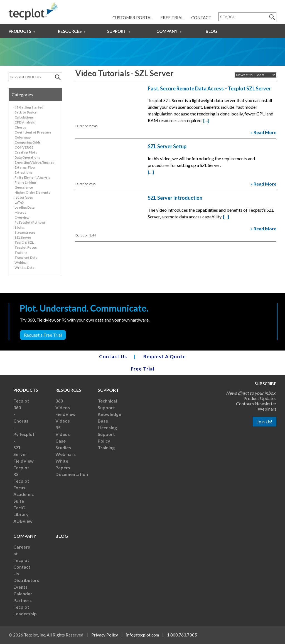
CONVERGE (24, 147)
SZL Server (23, 237)
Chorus (20, 127)
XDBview (23, 521)
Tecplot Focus (26, 247)
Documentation (72, 474)
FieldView (24, 461)
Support (117, 31)
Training (21, 252)
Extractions (23, 172)
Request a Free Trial (43, 335)
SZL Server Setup (167, 146)
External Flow (25, 167)
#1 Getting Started (29, 107)
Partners (23, 600)
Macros (20, 212)
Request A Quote (165, 356)
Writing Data (24, 267)
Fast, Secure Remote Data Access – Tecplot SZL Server (209, 88)
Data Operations (27, 157)
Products (20, 31)
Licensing (107, 427)
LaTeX (19, 202)
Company (167, 31)
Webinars (66, 454)
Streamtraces (25, 232)
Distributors (26, 580)
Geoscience (24, 187)
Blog (211, 31)
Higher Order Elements (32, 192)
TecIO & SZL (24, 242)
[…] (206, 120)
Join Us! (265, 422)
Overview (22, 217)
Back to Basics (25, 112)
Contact (201, 18)
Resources (70, 31)
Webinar (21, 262)
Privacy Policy (105, 635)
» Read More (263, 132)
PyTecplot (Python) (30, 222)
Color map (23, 137)
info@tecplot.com (142, 635)
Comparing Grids (28, 142)
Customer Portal (132, 18)
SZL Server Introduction (175, 198)
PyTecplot (24, 434)
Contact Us (113, 356)
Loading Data (24, 207)
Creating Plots (26, 152)
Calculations (24, 117)
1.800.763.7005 (182, 635)
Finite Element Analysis (32, 177)
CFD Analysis (25, 122)
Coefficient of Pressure (33, 132)
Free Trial (172, 18)
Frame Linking (25, 182)
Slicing (19, 227)
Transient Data (26, 257)
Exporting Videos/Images (34, 162)
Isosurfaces (24, 197)
